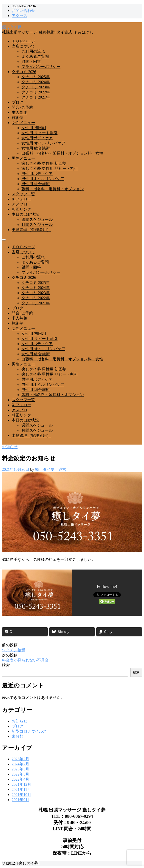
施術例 (18, 118)
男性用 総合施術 (36, 184)
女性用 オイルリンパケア (43, 143)
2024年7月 (20, 764)
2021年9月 (20, 800)
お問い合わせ (23, 11)
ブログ (18, 102)
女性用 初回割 (34, 128)
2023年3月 (20, 769)
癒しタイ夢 (12, 27)
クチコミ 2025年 (36, 77)
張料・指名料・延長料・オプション (53, 189)
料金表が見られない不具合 (25, 660)
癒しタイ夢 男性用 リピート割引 (50, 169)
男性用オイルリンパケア (43, 179)
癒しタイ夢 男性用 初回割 (44, 163)
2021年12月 (21, 784)
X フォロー (21, 199)
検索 (6, 665)
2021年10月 (21, 795)
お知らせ (10, 447)
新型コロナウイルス (29, 731)
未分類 (18, 736)
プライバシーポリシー (41, 67)
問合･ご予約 (22, 107)
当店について (23, 46)
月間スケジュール (37, 225)
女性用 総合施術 (36, 148)
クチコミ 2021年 (36, 97)
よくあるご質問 (35, 56)
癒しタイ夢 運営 (51, 469)
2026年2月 (20, 759)
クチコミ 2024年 (36, 82)
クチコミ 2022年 (36, 92)
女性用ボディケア (37, 138)
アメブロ (19, 204)
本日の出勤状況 (25, 214)
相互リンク (21, 209)
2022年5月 (20, 774)
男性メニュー (23, 158)
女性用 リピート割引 (39, 133)
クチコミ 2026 (24, 72)
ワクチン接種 (14, 650)
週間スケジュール (37, 219)
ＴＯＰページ (23, 41)
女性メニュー (23, 123)
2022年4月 (20, 779)
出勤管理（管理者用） (31, 230)
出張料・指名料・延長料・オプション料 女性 (62, 153)
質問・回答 (31, 62)
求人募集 (19, 112)
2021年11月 (21, 789)
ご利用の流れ (33, 51)
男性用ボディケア (37, 174)
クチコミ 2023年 (36, 87)
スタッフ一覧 (23, 194)
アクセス (19, 16)
